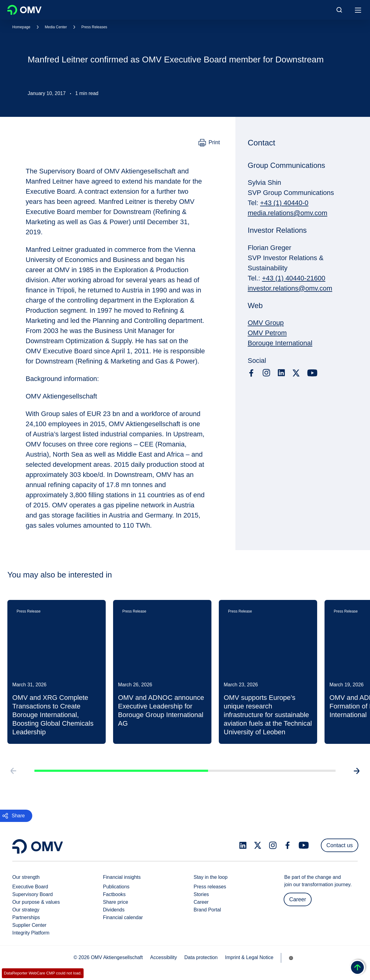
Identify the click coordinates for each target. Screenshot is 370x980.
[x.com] (296, 373)
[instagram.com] (266, 373)
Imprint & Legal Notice (249, 957)
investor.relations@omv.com (290, 288)
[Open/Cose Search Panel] (339, 10)
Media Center (56, 27)
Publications (116, 887)
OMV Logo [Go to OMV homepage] (24, 10)
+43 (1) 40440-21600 (293, 278)
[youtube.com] (313, 373)
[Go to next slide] (357, 772)
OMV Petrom (267, 333)
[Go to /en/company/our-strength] (291, 958)
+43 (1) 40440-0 (284, 203)
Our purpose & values (36, 902)
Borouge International (280, 343)
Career (201, 902)
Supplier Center (29, 925)
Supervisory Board (33, 894)
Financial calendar (123, 917)
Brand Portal (207, 910)
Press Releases (94, 27)
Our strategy (26, 910)
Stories (201, 894)
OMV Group (266, 323)
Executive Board (30, 887)
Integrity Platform (31, 933)
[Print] (209, 143)
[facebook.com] (251, 373)
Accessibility (164, 957)
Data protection (201, 957)
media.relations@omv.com (287, 213)
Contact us (340, 845)
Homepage (21, 27)
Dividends (114, 910)
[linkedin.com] (281, 373)
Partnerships (26, 917)
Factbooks (114, 894)
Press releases (210, 887)
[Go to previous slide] (13, 772)
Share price (116, 902)
